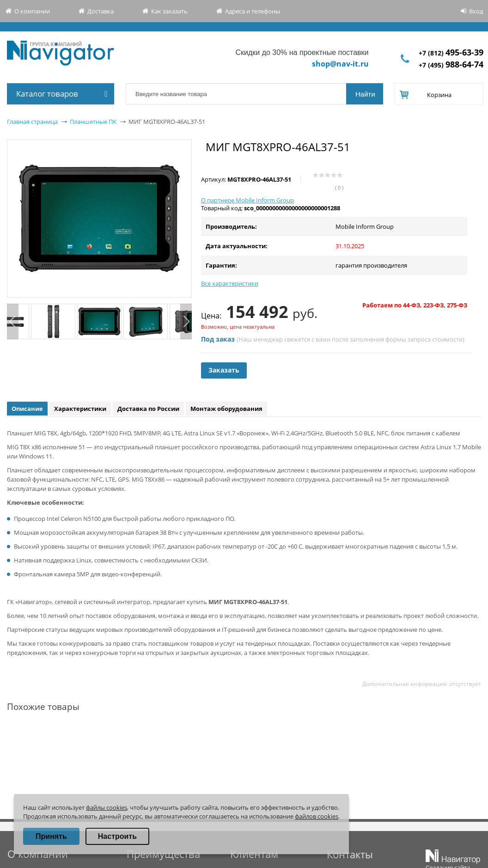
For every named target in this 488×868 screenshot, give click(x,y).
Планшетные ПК (93, 122)
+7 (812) (451, 53)
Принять (51, 836)
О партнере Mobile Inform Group (247, 200)
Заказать (224, 370)
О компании (32, 11)
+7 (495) (451, 65)
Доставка (101, 11)
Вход (476, 11)
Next (186, 321)
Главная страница (32, 122)
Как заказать (169, 11)
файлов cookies (317, 816)
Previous (13, 321)
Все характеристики (230, 283)
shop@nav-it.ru (340, 64)
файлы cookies (107, 807)
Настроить (117, 836)
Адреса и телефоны (253, 11)
